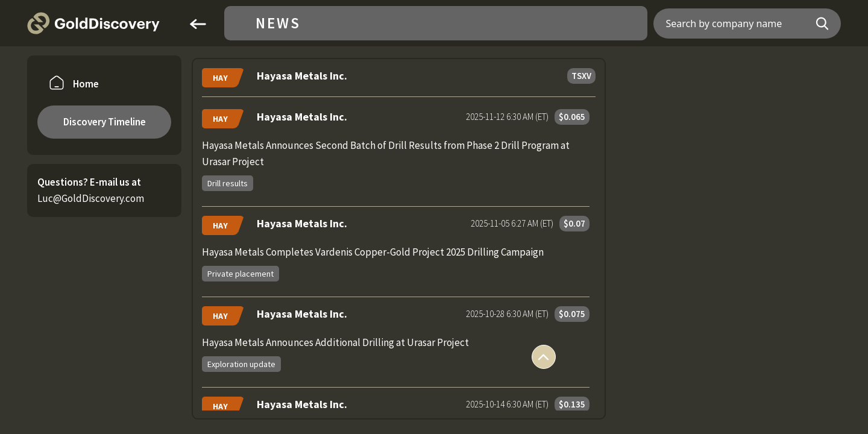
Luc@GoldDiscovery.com (91, 198)
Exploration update (241, 364)
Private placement (241, 274)
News (278, 23)
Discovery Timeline (105, 122)
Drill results (228, 183)
